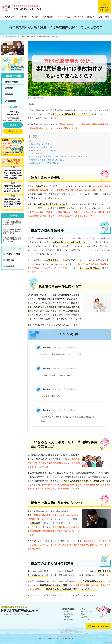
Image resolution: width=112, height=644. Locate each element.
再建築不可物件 (10, 17)
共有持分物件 (48, 17)
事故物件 (35, 17)
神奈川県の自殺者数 (40, 144)
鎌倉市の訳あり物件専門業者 (45, 163)
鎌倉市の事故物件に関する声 (45, 151)
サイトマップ (86, 619)
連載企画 (10, 260)
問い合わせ (13, 131)
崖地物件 (24, 17)
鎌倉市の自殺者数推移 (41, 147)
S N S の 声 (40, 153)
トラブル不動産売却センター (52, 638)
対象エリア (79, 17)
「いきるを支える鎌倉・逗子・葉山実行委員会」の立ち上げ (59, 157)
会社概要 (91, 17)
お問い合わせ (104, 17)
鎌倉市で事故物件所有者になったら (48, 160)
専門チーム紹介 (64, 17)
